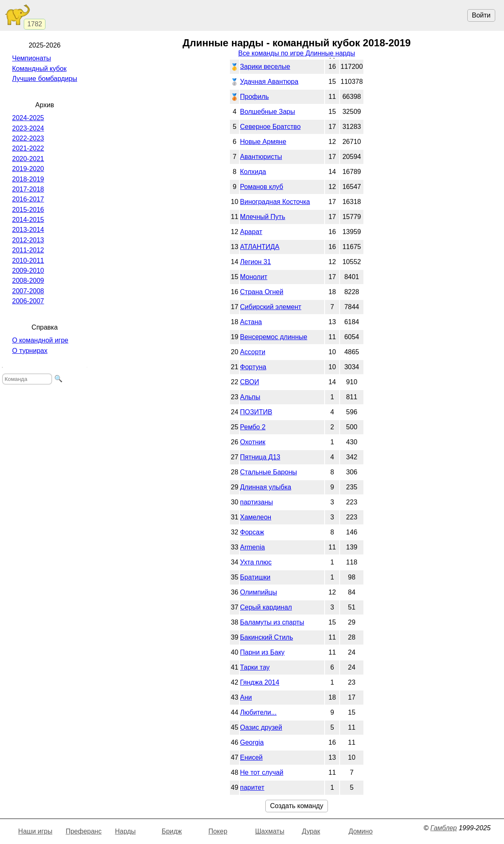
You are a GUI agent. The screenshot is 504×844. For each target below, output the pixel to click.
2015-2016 (28, 210)
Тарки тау (255, 667)
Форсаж (252, 532)
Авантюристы (261, 157)
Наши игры (35, 831)
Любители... (258, 712)
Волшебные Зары (267, 112)
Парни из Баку (262, 652)
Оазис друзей (261, 727)
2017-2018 (28, 189)
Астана (251, 322)
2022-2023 (28, 138)
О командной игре (40, 340)
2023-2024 (28, 128)
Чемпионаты (31, 58)
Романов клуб (261, 187)
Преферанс (83, 831)
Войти (481, 15)
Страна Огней (262, 292)
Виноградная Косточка (275, 202)
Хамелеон (256, 517)
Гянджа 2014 (260, 682)
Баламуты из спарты (272, 622)
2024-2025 (28, 118)
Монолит (253, 277)
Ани (246, 697)
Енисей (251, 757)
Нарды (125, 831)
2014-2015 (28, 220)
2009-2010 (28, 271)
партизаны (256, 502)
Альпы (250, 397)
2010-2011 (28, 261)
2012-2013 (28, 240)
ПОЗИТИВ (256, 412)
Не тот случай (262, 772)
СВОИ (249, 382)
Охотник (253, 442)
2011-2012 (28, 250)
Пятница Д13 (260, 457)
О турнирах (30, 351)
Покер (218, 831)
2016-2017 (28, 199)
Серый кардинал (266, 607)
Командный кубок (39, 69)
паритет (252, 787)
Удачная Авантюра (269, 82)
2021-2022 (28, 148)
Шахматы (270, 831)
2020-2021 (28, 159)
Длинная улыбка (266, 487)
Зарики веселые (265, 67)
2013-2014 (28, 230)
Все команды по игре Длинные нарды (297, 53)
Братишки (255, 577)
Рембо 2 (253, 427)
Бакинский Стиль (266, 637)
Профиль (254, 97)
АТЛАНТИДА (260, 247)
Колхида (253, 172)
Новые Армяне (263, 142)
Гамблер (444, 828)
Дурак (311, 831)
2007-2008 (28, 291)
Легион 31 (255, 262)
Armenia (252, 547)
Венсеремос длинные (273, 337)
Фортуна (253, 367)
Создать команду (296, 806)
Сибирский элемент (271, 307)
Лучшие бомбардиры (45, 79)
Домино (360, 831)
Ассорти (253, 352)
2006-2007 (28, 301)
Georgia (252, 742)
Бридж (171, 831)
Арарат (251, 232)
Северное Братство (270, 127)
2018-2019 (28, 179)
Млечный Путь (262, 217)
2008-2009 (28, 281)
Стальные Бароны (268, 472)
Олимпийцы (258, 592)
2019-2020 (28, 169)
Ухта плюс (256, 562)
